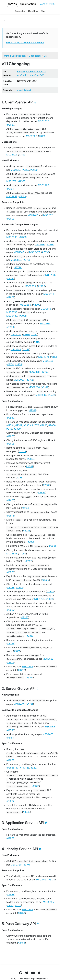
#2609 (11, 219)
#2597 (46, 252)
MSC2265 (48, 902)
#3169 (45, 387)
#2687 (11, 125)
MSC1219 (15, 170)
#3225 (11, 572)
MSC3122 (12, 155)
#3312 (36, 786)
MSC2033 (19, 380)
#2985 (31, 542)
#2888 (52, 425)
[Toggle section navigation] (5, 20)
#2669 (42, 493)
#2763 (21, 943)
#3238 (11, 587)
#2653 (20, 478)
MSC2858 (12, 196)
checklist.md (24, 90)
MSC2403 (44, 185)
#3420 (22, 670)
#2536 (22, 181)
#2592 (11, 418)
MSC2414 (49, 294)
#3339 (17, 429)
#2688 (11, 760)
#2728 (18, 267)
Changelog (35, 56)
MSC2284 (34, 387)
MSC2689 (25, 305)
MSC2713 (41, 880)
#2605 (11, 436)
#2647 (30, 466)
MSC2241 (16, 334)
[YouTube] (33, 973)
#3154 (10, 189)
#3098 (23, 316)
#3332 (19, 587)
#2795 (11, 278)
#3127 (29, 561)
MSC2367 (51, 275)
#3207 (34, 768)
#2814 (11, 516)
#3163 (23, 196)
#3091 (52, 546)
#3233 (45, 580)
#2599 (19, 425)
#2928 (27, 531)
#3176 (18, 905)
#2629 (22, 451)
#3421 (52, 395)
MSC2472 (35, 252)
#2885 (44, 425)
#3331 (50, 599)
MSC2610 (33, 215)
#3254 (18, 364)
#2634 (31, 459)
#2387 (26, 170)
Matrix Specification (15, 56)
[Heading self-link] (35, 102)
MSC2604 (16, 260)
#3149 (26, 349)
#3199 (22, 155)
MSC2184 (45, 324)
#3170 (52, 880)
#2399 (23, 237)
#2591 (33, 410)
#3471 (30, 678)
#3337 (11, 610)
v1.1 (46, 56)
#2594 (11, 425)
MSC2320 (16, 865)
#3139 (42, 136)
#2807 (11, 297)
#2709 (27, 260)
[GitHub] (21, 973)
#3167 (10, 905)
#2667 (46, 485)
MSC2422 (12, 316)
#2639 (34, 170)
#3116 (9, 429)
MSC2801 (12, 554)
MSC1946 (19, 252)
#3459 (21, 913)
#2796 (41, 286)
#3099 (22, 554)
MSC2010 (46, 309)
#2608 (11, 444)
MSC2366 (31, 136)
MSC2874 (44, 357)
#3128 (26, 768)
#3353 (30, 636)
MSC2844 (41, 395)
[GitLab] (27, 973)
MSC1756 (11, 181)
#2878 (35, 425)
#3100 (11, 327)
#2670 (11, 500)
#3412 (11, 662)
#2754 (25, 508)
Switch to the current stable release (25, 43)
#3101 (27, 865)
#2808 (37, 305)
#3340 (27, 812)
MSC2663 (30, 286)
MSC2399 (12, 237)
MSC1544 (16, 349)
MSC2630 (44, 121)
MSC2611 (48, 215)
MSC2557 (11, 312)
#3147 (37, 342)
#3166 (30, 380)
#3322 (11, 801)
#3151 (54, 357)
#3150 (34, 334)
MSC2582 (48, 659)
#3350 (25, 617)
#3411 (17, 651)
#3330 (50, 592)
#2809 (27, 425)
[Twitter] (39, 973)
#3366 (11, 644)
